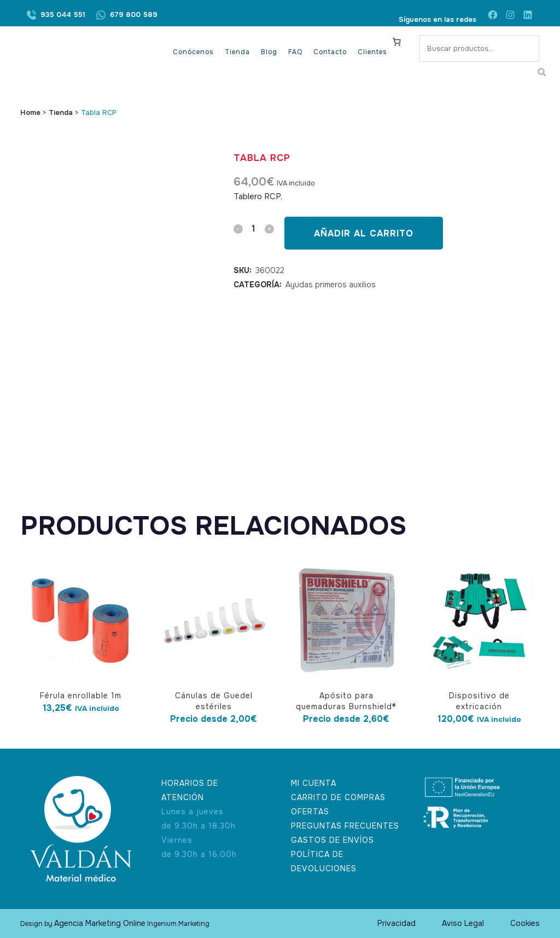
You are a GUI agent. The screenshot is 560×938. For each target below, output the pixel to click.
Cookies (525, 923)
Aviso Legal (463, 923)
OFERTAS (310, 812)
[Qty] (254, 228)
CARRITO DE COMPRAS (338, 797)
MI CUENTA (314, 783)
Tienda (61, 112)
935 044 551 (63, 15)
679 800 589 (134, 15)
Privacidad (396, 923)
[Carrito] (397, 42)
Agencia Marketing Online (100, 923)
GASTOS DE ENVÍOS (332, 840)
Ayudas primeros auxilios (331, 285)
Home (30, 112)
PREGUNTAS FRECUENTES (345, 826)
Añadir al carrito (364, 233)
